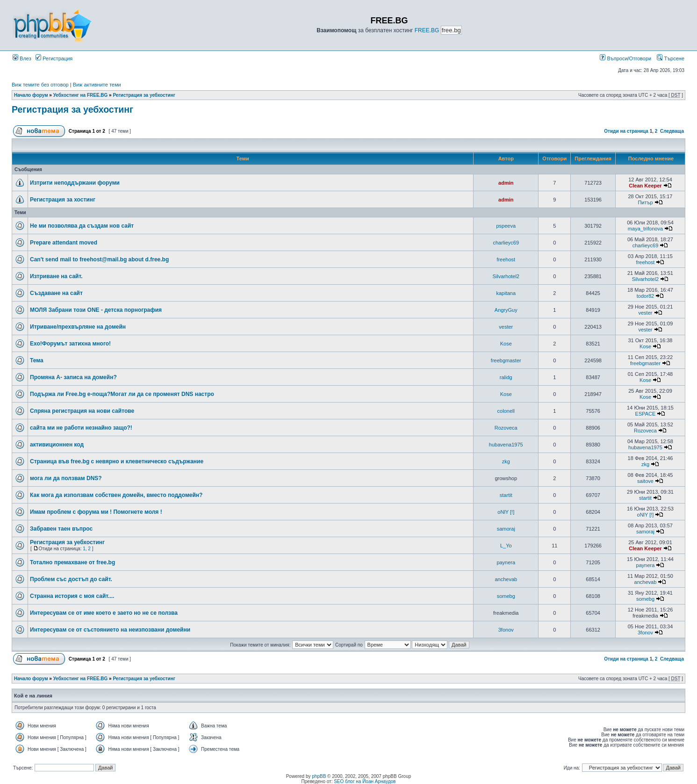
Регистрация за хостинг (63, 200)
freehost (506, 259)
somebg (506, 596)
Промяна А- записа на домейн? (73, 377)
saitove (645, 481)
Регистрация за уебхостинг (144, 95)
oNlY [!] (506, 512)
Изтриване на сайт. (56, 276)
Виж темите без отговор (40, 85)
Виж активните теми (97, 85)
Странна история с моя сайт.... (72, 596)
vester (645, 313)
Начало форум (31, 95)
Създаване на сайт (56, 293)
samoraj (506, 529)
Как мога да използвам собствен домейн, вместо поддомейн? (116, 495)
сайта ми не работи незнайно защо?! (81, 428)
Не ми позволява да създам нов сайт (82, 226)
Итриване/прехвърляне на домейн (78, 327)
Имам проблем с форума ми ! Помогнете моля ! (96, 512)
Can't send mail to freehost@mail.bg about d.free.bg (99, 259)
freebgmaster (506, 360)
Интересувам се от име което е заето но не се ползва (104, 613)
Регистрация (54, 58)
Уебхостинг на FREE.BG (81, 95)
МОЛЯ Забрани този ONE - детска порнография (96, 310)
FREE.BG (427, 30)
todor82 (645, 296)
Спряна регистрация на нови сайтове (82, 411)
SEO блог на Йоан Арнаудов (365, 781)
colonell (506, 411)
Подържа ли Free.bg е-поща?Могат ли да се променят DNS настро (122, 394)
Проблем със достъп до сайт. (71, 579)
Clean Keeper (645, 186)
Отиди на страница (626, 131)
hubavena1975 (506, 445)
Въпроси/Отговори (625, 58)
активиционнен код (57, 445)
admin (506, 183)
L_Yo (506, 546)
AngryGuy (506, 310)
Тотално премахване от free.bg (72, 562)
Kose (506, 344)
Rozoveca (506, 428)
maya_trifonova (645, 229)
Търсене (671, 58)
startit (506, 495)
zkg (506, 461)
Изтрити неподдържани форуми (75, 183)
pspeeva (506, 226)
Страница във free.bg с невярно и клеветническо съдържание (117, 461)
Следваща (672, 131)
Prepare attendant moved (64, 243)
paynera (506, 562)
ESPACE (646, 414)
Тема (37, 360)
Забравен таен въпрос (61, 529)
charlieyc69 (506, 243)
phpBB (319, 776)
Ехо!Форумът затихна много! (70, 344)
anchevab (506, 579)
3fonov (506, 630)
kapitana (506, 293)
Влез (22, 58)
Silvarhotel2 (506, 276)
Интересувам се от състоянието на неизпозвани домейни (110, 630)
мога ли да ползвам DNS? (66, 478)
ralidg (506, 377)
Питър (645, 202)
